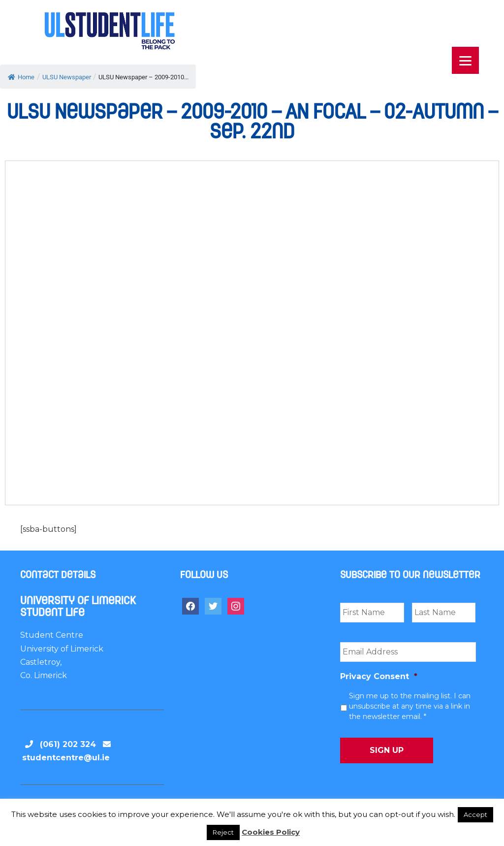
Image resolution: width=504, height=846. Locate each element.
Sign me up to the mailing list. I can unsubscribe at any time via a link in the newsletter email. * (410, 706)
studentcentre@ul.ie (66, 758)
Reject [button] (223, 832)
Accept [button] (475, 814)
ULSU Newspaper (67, 77)
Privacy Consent (379, 676)
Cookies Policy (271, 832)
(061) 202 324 (68, 744)
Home (21, 77)
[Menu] (465, 60)
